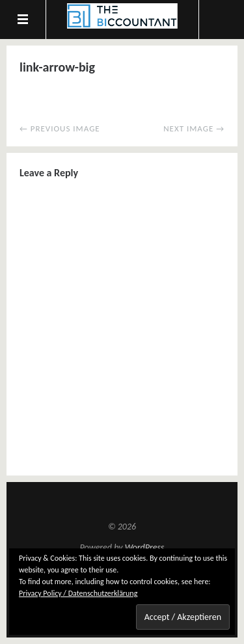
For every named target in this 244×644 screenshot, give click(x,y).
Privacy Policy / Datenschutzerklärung (78, 593)
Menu (23, 20)
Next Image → (194, 128)
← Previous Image (60, 128)
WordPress (145, 547)
